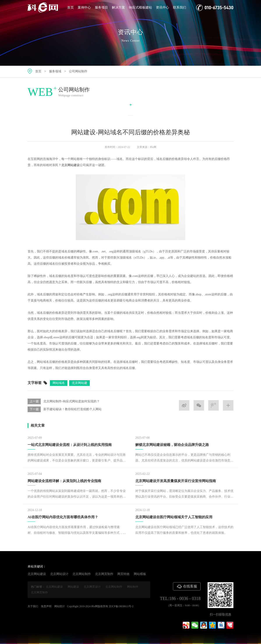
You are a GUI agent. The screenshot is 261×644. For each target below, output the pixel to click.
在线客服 (187, 587)
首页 (71, 7)
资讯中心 (162, 7)
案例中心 (84, 7)
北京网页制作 (104, 574)
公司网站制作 (78, 71)
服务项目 (101, 7)
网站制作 (133, 587)
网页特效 (123, 574)
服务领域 (55, 71)
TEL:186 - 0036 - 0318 (180, 598)
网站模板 (140, 574)
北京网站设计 (59, 574)
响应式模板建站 (140, 7)
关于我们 (33, 606)
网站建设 (73, 587)
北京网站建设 (71, 167)
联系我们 (180, 7)
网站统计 (60, 606)
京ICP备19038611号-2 (121, 606)
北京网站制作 (82, 574)
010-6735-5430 (215, 8)
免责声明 (46, 606)
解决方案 (118, 7)
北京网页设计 (92, 587)
